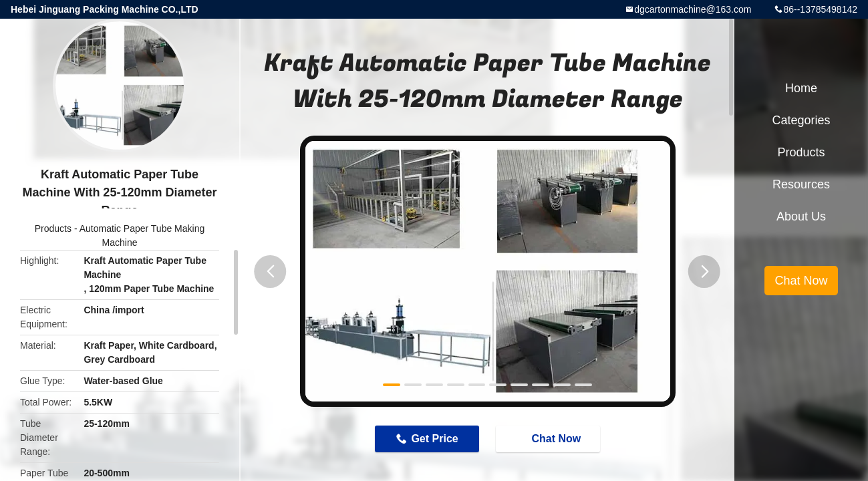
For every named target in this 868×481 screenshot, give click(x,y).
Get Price (434, 439)
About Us (801, 216)
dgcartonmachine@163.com (693, 9)
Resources (801, 184)
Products (53, 228)
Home (801, 88)
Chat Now (550, 438)
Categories (801, 120)
